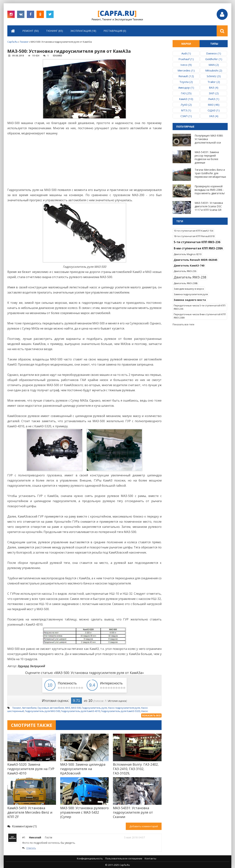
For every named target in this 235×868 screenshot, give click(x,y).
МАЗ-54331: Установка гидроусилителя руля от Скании (133, 812)
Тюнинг (17, 708)
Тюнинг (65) (55, 31)
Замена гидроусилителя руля (191, 294)
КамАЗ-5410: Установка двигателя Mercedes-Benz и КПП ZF (30, 812)
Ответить (31, 848)
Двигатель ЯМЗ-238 (190, 277)
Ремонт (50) (31, 31)
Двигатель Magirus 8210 (188, 254)
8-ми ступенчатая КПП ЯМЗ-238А (198, 248)
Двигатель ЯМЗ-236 (185, 271)
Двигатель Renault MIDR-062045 (196, 260)
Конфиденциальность (90, 858)
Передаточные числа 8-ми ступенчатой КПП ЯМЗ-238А (200, 316)
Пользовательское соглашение (124, 858)
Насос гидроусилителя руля (124, 708)
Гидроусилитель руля (94, 708)
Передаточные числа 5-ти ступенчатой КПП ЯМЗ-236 (200, 307)
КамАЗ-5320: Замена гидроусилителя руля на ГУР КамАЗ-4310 (31, 769)
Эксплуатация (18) (83, 31)
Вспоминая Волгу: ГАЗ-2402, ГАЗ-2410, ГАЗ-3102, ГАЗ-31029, (136, 769)
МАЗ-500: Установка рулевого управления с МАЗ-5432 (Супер (84, 812)
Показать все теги (183, 324)
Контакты (150, 858)
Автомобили (29, 708)
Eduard (57, 56)
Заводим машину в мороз (189, 289)
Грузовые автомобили (51, 708)
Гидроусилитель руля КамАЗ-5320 (121, 711)
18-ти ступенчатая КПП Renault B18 (194, 236)
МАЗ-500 (76, 708)
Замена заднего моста (190, 300)
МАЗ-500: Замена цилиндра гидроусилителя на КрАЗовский (83, 769)
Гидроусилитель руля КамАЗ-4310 (81, 711)
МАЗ (68, 708)
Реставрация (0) (115, 31)
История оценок (117, 701)
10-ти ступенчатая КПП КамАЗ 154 (193, 231)
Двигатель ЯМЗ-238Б (186, 283)
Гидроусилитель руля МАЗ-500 (43, 711)
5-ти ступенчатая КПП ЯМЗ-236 (197, 242)
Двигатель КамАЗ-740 (189, 265)
